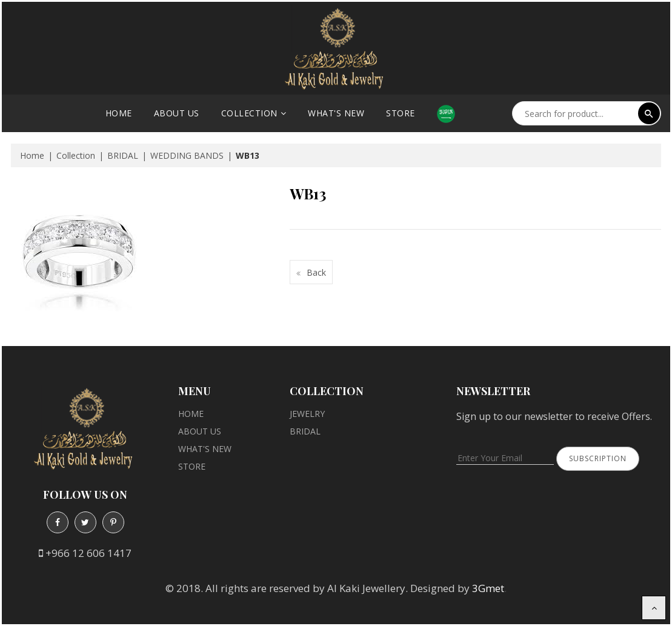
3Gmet (488, 588)
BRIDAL (123, 155)
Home (119, 113)
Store (401, 113)
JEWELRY (307, 414)
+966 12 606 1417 (88, 553)
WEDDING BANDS (187, 155)
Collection (249, 113)
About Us (177, 113)
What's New (336, 113)
